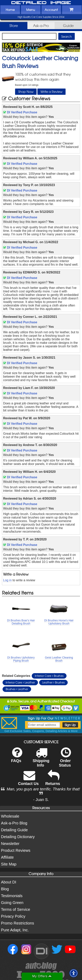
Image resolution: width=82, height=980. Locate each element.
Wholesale (10, 816)
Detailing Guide (14, 830)
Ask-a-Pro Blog (14, 823)
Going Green (12, 903)
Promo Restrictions (18, 923)
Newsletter (10, 844)
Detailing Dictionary (18, 837)
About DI (9, 882)
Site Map (9, 864)
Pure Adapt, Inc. (15, 930)
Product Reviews (16, 850)
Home (10, 10)
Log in (7, 580)
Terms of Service (16, 909)
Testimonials (12, 896)
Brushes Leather (17, 689)
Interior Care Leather (20, 682)
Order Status (65, 760)
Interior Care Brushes (49, 676)
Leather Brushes (53, 682)
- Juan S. (41, 800)
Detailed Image (41, 3)
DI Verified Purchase (20, 112)
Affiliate (7, 857)
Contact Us (28, 780)
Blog (5, 889)
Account (51, 10)
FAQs (17, 757)
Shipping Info (41, 760)
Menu (31, 10)
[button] (74, 973)
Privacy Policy (13, 916)
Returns (53, 780)
